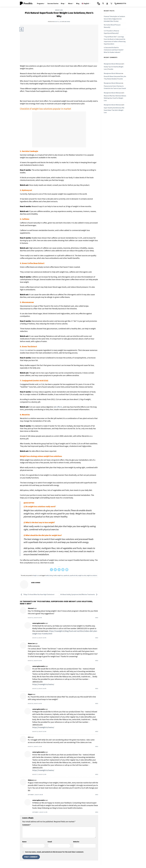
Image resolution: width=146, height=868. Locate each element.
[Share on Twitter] (55, 570)
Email (50, 842)
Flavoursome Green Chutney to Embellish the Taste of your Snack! (115, 87)
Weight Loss (59, 10)
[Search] (103, 3)
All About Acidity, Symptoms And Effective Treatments (79, 594)
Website (76, 842)
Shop (63, 3)
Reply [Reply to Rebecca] (97, 795)
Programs (41, 3)
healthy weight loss (58, 575)
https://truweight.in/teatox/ (43, 684)
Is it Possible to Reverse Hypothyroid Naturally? (111, 32)
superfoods (66, 575)
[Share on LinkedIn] (67, 570)
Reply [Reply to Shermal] (97, 618)
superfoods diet (74, 575)
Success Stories (53, 3)
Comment (26, 825)
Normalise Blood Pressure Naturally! (112, 26)
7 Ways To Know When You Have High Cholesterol (37, 594)
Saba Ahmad (67, 22)
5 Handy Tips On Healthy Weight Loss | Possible (114, 66)
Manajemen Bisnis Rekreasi (112, 64)
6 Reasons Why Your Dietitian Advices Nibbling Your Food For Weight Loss (115, 97)
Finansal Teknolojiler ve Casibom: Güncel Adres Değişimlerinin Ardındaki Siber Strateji (114, 19)
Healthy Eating (49, 575)
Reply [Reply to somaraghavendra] (97, 638)
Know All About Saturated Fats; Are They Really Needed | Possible (115, 78)
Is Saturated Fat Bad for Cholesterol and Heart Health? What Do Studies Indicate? (114, 50)
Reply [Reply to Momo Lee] (97, 661)
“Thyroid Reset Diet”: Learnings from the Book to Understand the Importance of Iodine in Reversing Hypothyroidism (115, 40)
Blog (78, 3)
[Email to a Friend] (59, 570)
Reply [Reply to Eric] (97, 747)
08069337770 (120, 3)
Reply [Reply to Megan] (97, 704)
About (71, 3)
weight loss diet (82, 575)
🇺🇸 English (86, 3)
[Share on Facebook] (51, 570)
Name (24, 842)
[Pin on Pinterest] (63, 570)
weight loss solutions (92, 575)
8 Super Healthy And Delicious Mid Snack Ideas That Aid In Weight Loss (114, 109)
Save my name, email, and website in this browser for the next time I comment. (54, 852)
